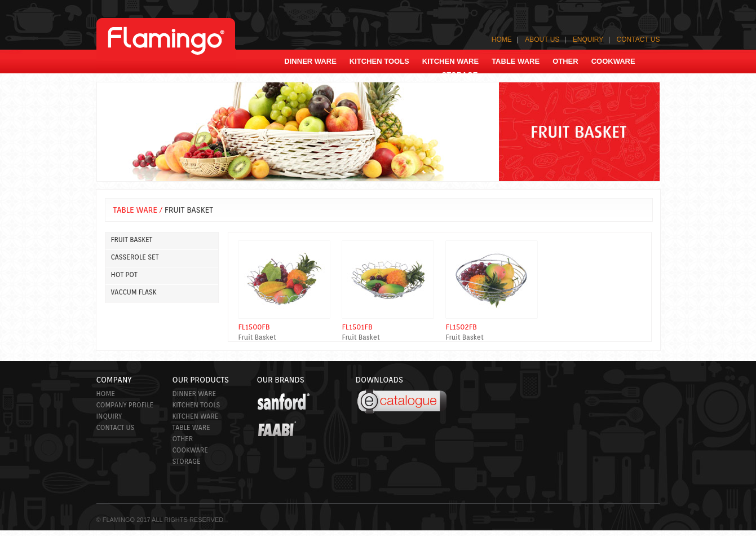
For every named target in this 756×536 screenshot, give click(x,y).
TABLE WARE (516, 61)
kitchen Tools (379, 61)
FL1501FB (357, 327)
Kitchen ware (196, 416)
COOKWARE (613, 61)
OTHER (565, 61)
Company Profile (125, 405)
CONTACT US (638, 39)
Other (183, 439)
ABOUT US (542, 39)
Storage (187, 461)
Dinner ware (310, 61)
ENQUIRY (588, 39)
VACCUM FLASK (134, 292)
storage (459, 75)
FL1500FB (254, 327)
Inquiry (109, 416)
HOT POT (124, 274)
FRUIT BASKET (132, 240)
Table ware (191, 427)
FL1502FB (461, 327)
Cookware (190, 450)
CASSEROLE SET (135, 257)
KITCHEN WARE (450, 61)
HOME (502, 39)
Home (106, 394)
